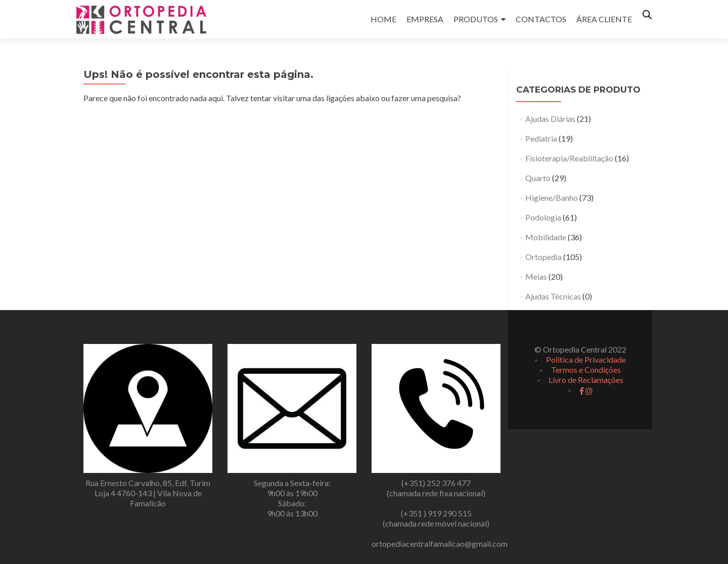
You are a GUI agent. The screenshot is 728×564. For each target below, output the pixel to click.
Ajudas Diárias (550, 119)
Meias (536, 276)
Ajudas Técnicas (553, 296)
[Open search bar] (647, 14)
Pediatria (541, 138)
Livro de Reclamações (586, 380)
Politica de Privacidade (586, 359)
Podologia (543, 217)
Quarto (538, 178)
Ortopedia (543, 257)
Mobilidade (546, 237)
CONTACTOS (541, 19)
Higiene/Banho (552, 198)
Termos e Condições (586, 370)
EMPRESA (425, 19)
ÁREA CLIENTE (604, 19)
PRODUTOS (476, 19)
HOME (383, 19)
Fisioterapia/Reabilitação (569, 158)
